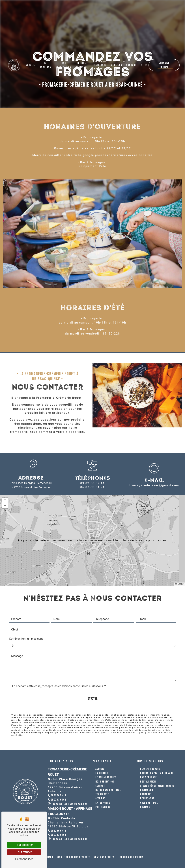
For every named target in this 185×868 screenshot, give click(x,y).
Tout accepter (24, 845)
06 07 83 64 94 (93, 487)
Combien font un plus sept (26, 622)
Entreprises (103, 803)
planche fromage (150, 769)
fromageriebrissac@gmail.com (154, 485)
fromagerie (147, 790)
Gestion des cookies (131, 857)
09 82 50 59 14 (93, 483)
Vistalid (49, 857)
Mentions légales (104, 857)
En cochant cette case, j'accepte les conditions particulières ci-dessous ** (59, 670)
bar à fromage (148, 777)
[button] (93, 541)
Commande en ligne (164, 62)
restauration (148, 782)
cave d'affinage (149, 803)
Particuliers (103, 807)
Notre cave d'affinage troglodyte (100, 63)
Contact (132, 62)
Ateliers (117, 62)
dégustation (147, 798)
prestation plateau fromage (157, 773)
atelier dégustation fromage (157, 786)
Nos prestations (64, 62)
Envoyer (92, 682)
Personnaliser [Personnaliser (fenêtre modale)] (24, 859)
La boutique (45, 62)
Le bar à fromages (82, 62)
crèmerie (146, 794)
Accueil (30, 62)
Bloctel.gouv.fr (101, 716)
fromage (145, 807)
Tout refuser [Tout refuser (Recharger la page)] (24, 852)
